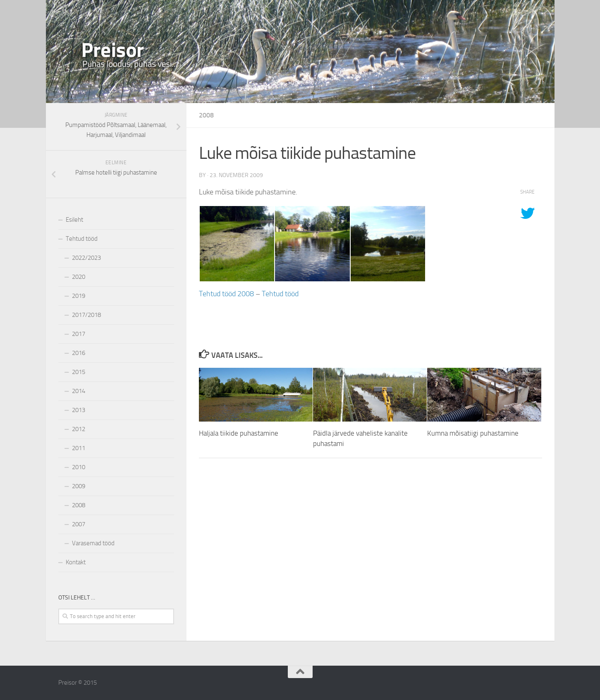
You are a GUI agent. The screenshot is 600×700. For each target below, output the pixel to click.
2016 (79, 353)
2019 (79, 296)
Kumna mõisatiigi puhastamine (473, 433)
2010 (79, 467)
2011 (79, 448)
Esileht (74, 220)
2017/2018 (86, 315)
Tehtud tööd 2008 (226, 294)
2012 (79, 429)
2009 (79, 486)
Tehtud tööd (280, 294)
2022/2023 (86, 258)
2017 (79, 334)
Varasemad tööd (93, 543)
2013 (79, 410)
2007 (79, 524)
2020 (79, 277)
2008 (206, 115)
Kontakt (76, 562)
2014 (79, 391)
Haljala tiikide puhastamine (239, 433)
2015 (79, 372)
